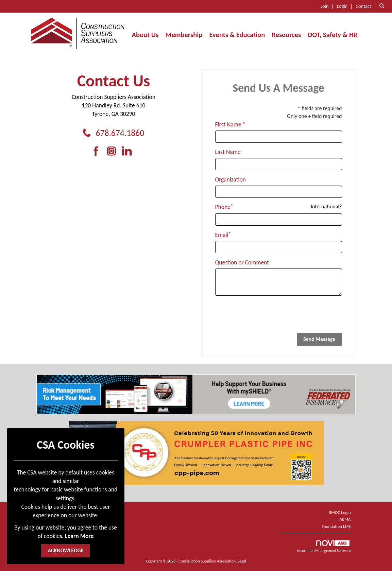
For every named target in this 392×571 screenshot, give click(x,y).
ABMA (345, 519)
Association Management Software (324, 547)
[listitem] (328, 6)
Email (222, 235)
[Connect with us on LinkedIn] (129, 151)
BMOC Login (340, 512)
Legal (242, 561)
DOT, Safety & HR (333, 35)
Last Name (228, 152)
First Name (228, 124)
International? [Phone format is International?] (326, 206)
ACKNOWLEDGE (65, 550)
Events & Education (237, 35)
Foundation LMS (336, 526)
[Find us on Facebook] (98, 151)
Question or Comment (242, 262)
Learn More (79, 536)
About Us (145, 35)
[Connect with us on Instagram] (114, 151)
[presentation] (267, 314)
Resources (286, 35)
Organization (231, 179)
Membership (184, 35)
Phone (223, 207)
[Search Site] (383, 6)
